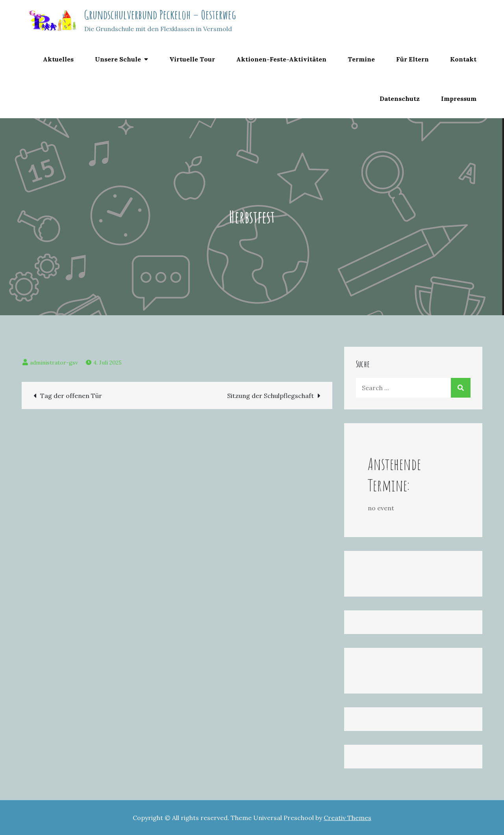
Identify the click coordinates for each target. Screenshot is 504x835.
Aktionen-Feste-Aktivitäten (281, 59)
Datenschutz (400, 99)
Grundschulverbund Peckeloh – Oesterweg (160, 14)
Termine (361, 59)
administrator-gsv (54, 363)
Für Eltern (412, 59)
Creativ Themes (347, 818)
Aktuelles (58, 59)
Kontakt (463, 59)
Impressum (459, 99)
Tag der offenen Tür (71, 396)
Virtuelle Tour (192, 59)
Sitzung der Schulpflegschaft (271, 396)
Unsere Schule (118, 59)
